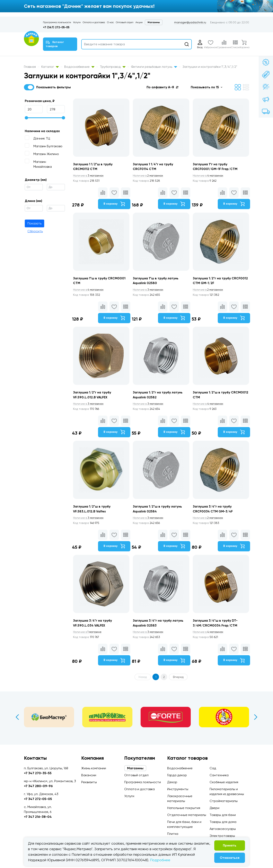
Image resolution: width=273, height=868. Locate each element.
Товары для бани (223, 815)
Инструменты (178, 789)
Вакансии (89, 775)
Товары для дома (223, 822)
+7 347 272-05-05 (38, 799)
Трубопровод (113, 67)
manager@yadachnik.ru (190, 22)
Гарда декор (177, 775)
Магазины (154, 22)
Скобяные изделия (224, 782)
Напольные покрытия (184, 808)
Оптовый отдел (125, 22)
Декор (172, 782)
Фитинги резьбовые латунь (154, 67)
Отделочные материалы (187, 815)
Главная (30, 67)
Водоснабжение (79, 67)
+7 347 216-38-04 (38, 817)
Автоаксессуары (223, 829)
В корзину (114, 204)
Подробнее (160, 860)
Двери (214, 808)
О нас (110, 22)
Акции (139, 22)
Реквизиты (89, 782)
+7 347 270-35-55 (38, 773)
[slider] (26, 118)
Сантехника (219, 775)
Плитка (173, 834)
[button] (162, 87)
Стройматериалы (224, 801)
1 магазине (88, 635)
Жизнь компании (94, 768)
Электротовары (222, 836)
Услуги (77, 22)
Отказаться (230, 858)
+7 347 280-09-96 (38, 786)
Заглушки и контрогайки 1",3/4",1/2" (210, 67)
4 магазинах (209, 176)
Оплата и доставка (94, 22)
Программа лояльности (57, 22)
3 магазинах (89, 176)
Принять (230, 845)
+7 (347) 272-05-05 (56, 27)
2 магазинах (149, 176)
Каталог (50, 67)
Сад (213, 768)
